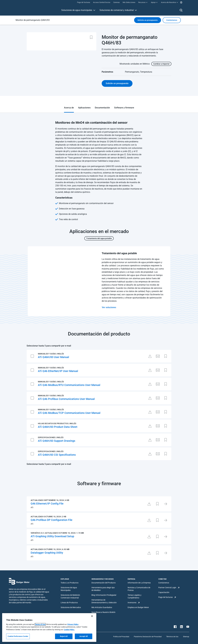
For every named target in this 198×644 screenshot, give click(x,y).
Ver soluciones (109, 307)
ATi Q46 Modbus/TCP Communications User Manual (69, 413)
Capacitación (164, 592)
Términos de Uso (172, 637)
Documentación (102, 108)
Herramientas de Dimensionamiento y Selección (104, 601)
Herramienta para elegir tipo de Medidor (103, 589)
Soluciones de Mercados (71, 607)
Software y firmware (124, 108)
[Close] (92, 616)
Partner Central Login (167, 588)
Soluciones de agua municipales (77, 10)
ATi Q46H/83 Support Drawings (57, 441)
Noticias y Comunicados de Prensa (139, 589)
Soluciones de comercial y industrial (117, 10)
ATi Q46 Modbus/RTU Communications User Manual (69, 385)
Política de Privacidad (121, 637)
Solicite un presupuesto (148, 20)
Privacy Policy (73, 624)
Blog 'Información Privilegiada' (104, 595)
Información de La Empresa (139, 583)
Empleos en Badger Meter (138, 607)
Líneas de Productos (69, 603)
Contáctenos (164, 583)
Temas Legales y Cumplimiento (135, 596)
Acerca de (69, 108)
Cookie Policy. (69, 630)
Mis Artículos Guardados (102, 607)
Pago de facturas (166, 597)
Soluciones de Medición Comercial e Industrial (70, 596)
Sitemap (186, 637)
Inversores (132, 603)
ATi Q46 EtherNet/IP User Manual (58, 371)
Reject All (64, 636)
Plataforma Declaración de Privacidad (148, 637)
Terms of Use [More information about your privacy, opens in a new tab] (40, 624)
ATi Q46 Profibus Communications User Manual (66, 399)
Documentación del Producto (104, 583)
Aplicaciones (84, 108)
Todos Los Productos (70, 583)
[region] (49, 628)
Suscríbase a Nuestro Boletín (103, 612)
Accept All (84, 636)
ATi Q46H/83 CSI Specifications (57, 455)
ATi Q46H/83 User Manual (53, 357)
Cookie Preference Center (18, 636)
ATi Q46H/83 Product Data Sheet (58, 427)
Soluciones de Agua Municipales (69, 589)
